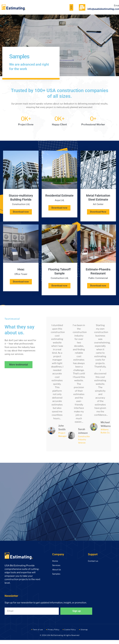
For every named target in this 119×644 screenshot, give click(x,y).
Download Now (98, 212)
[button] (71, 7)
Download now (21, 212)
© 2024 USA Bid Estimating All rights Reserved (59, 636)
